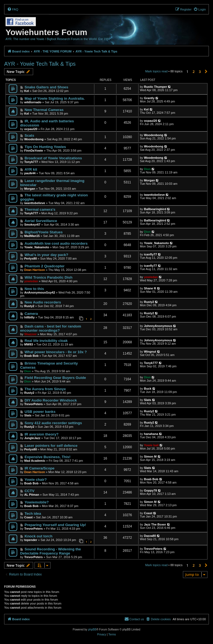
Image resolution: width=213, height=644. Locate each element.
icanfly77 (151, 254)
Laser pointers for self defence (51, 446)
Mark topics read (156, 71)
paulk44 (30, 173)
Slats (148, 400)
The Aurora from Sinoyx (45, 389)
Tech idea (33, 514)
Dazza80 (150, 536)
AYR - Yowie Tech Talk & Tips (40, 64)
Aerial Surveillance (41, 221)
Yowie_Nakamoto (37, 247)
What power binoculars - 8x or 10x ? (56, 352)
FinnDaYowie (34, 151)
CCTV (30, 491)
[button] (206, 72)
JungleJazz (32, 438)
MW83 (29, 344)
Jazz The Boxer (155, 524)
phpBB (92, 630)
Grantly (149, 98)
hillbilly (30, 317)
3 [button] (200, 72)
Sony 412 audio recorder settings (53, 423)
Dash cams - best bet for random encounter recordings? (51, 328)
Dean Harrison (35, 270)
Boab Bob (31, 356)
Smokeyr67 (32, 225)
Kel (27, 91)
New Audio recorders (43, 302)
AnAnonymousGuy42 (40, 292)
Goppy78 (151, 490)
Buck (148, 389)
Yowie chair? (36, 480)
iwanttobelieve (35, 203)
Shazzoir (30, 334)
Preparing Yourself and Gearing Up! (55, 525)
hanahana (151, 434)
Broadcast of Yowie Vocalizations (53, 158)
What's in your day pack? (46, 255)
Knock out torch (38, 536)
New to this (34, 289)
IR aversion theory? (42, 434)
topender (31, 540)
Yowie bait (151, 445)
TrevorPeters (34, 404)
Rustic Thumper (156, 87)
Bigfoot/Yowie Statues (44, 232)
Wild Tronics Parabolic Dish (49, 277)
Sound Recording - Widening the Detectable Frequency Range (50, 551)
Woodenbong (34, 139)
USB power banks (40, 412)
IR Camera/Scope (39, 468)
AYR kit (31, 169)
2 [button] (194, 72)
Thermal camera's (40, 209)
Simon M (150, 456)
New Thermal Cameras (44, 110)
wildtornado (33, 102)
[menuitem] (13, 9)
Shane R (150, 288)
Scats (29, 135)
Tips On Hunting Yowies (45, 147)
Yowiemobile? (37, 502)
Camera (31, 314)
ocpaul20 (31, 129)
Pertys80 (31, 258)
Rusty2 (29, 306)
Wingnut (150, 352)
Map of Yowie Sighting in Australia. (55, 98)
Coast (29, 517)
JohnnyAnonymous (158, 326)
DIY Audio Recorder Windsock (51, 400)
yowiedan (31, 281)
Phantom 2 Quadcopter (45, 266)
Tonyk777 (31, 162)
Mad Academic (35, 461)
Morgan (30, 189)
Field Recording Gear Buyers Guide (55, 378)
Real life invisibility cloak (46, 341)
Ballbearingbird (155, 209)
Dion (147, 169)
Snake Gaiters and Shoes (46, 87)
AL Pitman (32, 495)
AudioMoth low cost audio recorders (56, 243)
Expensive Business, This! (47, 457)
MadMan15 (32, 236)
